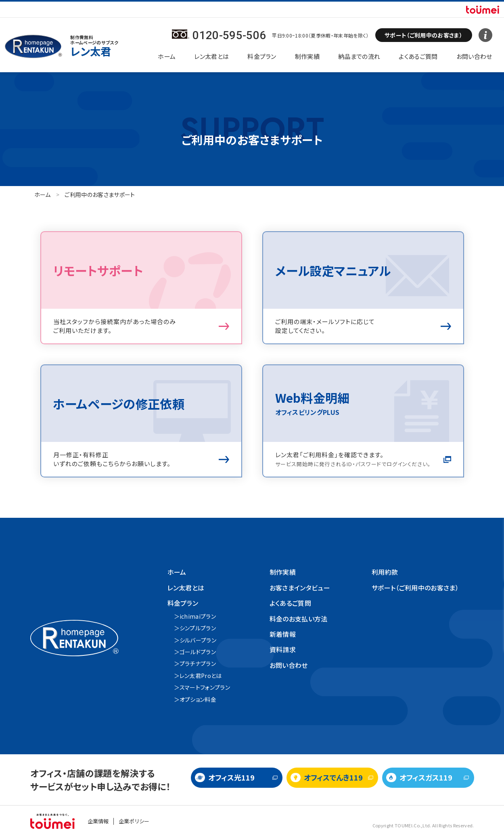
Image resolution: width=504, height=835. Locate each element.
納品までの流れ (359, 56)
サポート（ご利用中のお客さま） (415, 588)
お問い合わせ (474, 56)
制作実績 (307, 56)
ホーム (167, 56)
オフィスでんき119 (333, 777)
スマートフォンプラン (205, 687)
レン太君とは (211, 56)
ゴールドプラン (198, 652)
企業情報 (98, 821)
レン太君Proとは (201, 676)
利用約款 (385, 572)
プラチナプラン (198, 663)
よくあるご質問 (418, 56)
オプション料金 (198, 699)
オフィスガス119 (426, 777)
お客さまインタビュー (300, 588)
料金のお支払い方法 (299, 619)
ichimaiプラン (198, 616)
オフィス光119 (231, 777)
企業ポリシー (134, 821)
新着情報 (283, 634)
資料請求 (283, 649)
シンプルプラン (198, 628)
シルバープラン (198, 640)
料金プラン (262, 56)
